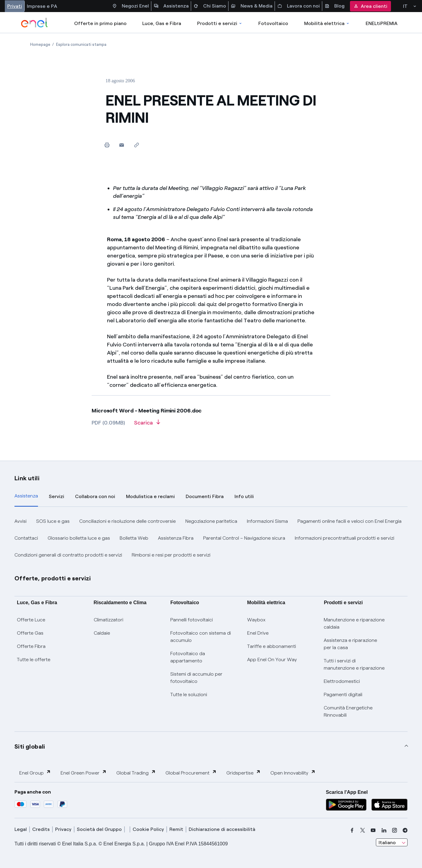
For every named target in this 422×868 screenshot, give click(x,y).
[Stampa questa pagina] (107, 145)
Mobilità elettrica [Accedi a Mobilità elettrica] (327, 23)
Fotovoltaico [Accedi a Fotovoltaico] (273, 23)
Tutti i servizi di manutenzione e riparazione (354, 664)
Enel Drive (258, 633)
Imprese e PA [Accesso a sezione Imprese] (42, 6)
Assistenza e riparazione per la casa (350, 644)
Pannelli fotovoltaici (192, 620)
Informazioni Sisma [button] (267, 521)
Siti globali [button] (30, 746)
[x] (363, 830)
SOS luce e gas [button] (53, 521)
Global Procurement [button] (191, 773)
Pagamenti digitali (343, 694)
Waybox (256, 620)
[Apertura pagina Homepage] (40, 44)
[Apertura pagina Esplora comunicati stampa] (81, 44)
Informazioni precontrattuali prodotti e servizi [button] (345, 538)
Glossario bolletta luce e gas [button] (79, 538)
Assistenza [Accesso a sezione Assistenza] (171, 6)
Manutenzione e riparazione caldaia (354, 623)
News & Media (252, 6)
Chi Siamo (210, 6)
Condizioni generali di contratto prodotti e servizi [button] (68, 555)
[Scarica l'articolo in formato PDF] (147, 425)
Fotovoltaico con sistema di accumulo (201, 637)
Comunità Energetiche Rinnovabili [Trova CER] (348, 711)
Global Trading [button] (136, 773)
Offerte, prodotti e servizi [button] (53, 578)
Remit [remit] (176, 829)
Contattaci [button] (26, 538)
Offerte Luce (31, 620)
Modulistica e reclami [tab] (150, 496)
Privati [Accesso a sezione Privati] (15, 6)
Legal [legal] (21, 829)
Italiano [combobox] (387, 843)
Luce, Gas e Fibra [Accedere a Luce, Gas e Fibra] (162, 23)
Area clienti (370, 6)
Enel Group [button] (35, 773)
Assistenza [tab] (26, 496)
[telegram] (405, 830)
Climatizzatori (109, 620)
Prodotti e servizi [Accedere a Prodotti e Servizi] (220, 23)
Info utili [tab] (244, 496)
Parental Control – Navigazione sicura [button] (244, 538)
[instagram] (395, 830)
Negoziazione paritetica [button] (211, 521)
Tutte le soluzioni (189, 694)
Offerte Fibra (31, 646)
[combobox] (392, 842)
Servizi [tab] (57, 496)
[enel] (35, 23)
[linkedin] (384, 830)
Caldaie (102, 633)
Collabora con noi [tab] (95, 496)
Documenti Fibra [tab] (205, 496)
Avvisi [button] (20, 521)
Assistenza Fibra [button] (176, 538)
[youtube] (373, 830)
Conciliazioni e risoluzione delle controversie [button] (128, 521)
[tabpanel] (211, 538)
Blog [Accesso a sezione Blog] (335, 6)
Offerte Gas (30, 633)
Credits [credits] (41, 829)
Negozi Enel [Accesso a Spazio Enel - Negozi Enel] (131, 6)
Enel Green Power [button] (84, 773)
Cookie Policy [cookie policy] (148, 829)
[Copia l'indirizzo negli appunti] (136, 145)
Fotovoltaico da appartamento (188, 657)
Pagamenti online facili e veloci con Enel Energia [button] (350, 521)
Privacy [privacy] (63, 829)
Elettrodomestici (342, 681)
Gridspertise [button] (244, 773)
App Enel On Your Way (272, 660)
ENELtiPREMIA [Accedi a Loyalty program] (382, 23)
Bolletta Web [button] (134, 538)
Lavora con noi (299, 6)
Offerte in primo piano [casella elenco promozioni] (100, 23)
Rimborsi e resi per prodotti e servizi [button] (171, 555)
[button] (122, 145)
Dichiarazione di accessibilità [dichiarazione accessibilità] (222, 829)
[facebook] (352, 830)
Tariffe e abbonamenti (272, 646)
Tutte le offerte (34, 660)
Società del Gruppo (99, 829)
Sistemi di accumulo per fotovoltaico (196, 678)
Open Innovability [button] (293, 773)
